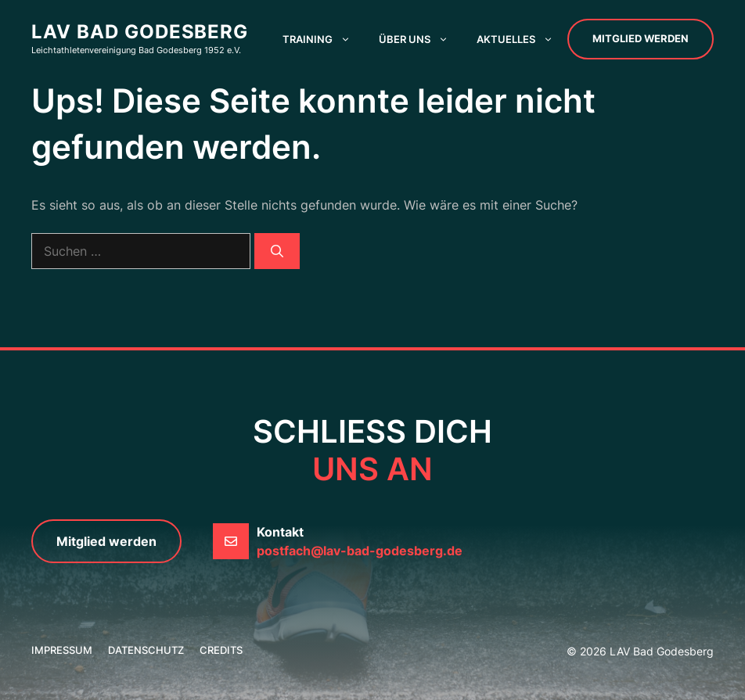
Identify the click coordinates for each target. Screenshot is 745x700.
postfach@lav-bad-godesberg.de (360, 551)
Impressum (62, 650)
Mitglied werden (641, 38)
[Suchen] (277, 251)
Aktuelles (522, 39)
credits (221, 650)
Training (324, 39)
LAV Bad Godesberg (140, 32)
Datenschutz (146, 650)
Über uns (421, 39)
